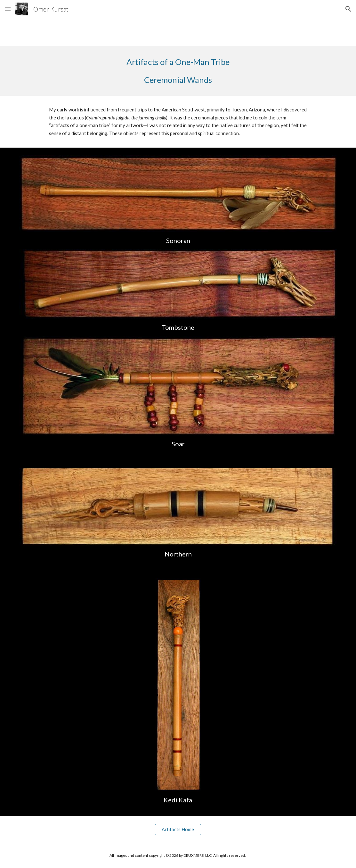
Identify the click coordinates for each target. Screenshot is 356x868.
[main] (178, 71)
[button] (8, 9)
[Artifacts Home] (178, 830)
